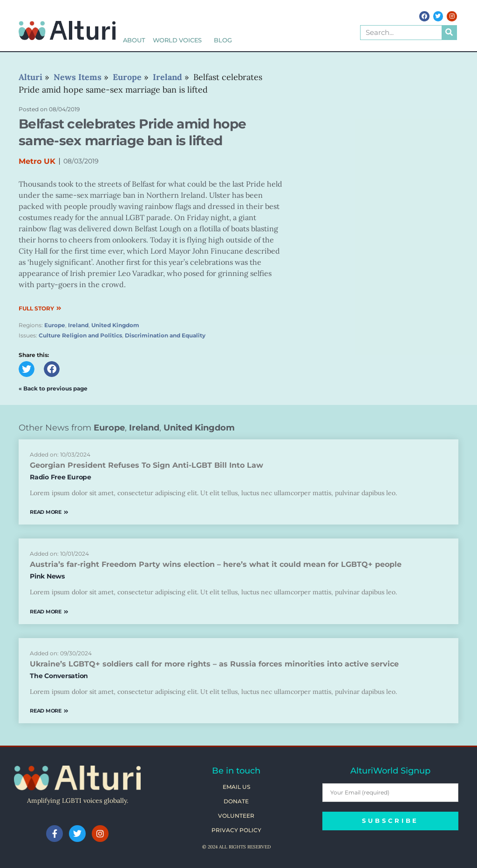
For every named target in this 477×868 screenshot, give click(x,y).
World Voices (180, 40)
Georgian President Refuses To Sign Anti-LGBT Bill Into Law (147, 465)
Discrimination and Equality (165, 335)
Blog (223, 40)
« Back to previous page (53, 388)
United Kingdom (115, 325)
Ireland (78, 325)
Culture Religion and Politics (80, 335)
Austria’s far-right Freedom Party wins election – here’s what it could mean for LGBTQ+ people (216, 564)
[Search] (449, 33)
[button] (27, 369)
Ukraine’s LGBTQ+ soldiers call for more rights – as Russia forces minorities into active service (214, 664)
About (134, 40)
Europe (55, 325)
